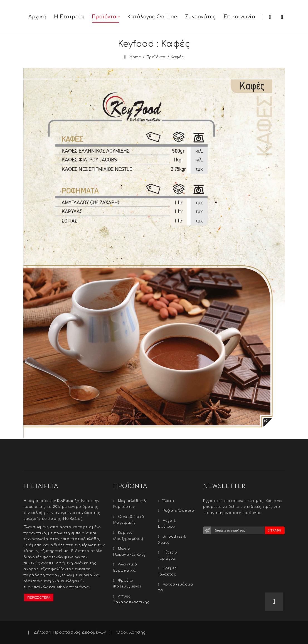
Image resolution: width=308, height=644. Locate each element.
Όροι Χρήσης (131, 632)
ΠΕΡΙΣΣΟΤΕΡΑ (39, 598)
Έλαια (169, 501)
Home (135, 57)
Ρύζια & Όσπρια (179, 511)
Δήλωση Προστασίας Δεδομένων (70, 632)
